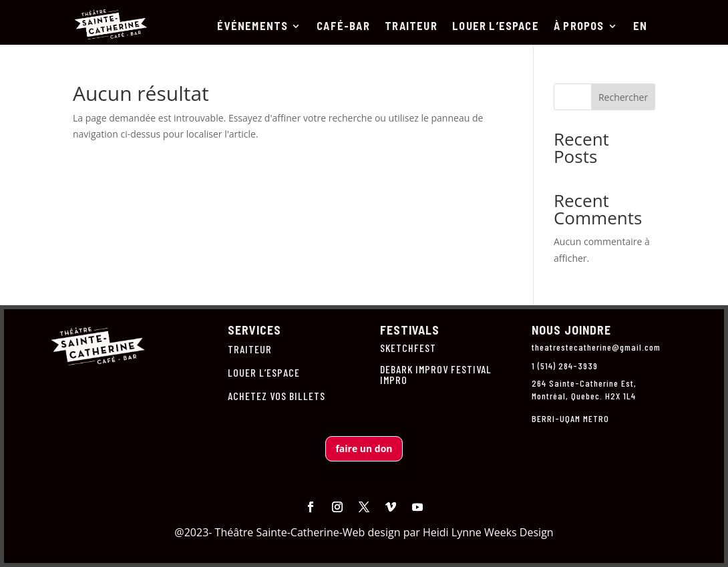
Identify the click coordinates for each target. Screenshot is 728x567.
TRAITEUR (411, 27)
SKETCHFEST (408, 348)
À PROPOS (579, 27)
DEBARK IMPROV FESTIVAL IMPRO (436, 374)
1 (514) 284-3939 (565, 366)
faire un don (364, 448)
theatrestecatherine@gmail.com (596, 347)
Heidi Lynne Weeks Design (488, 532)
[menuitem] (640, 29)
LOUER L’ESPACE (496, 27)
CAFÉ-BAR (343, 27)
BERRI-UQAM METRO (570, 418)
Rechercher (623, 97)
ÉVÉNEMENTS (252, 27)
